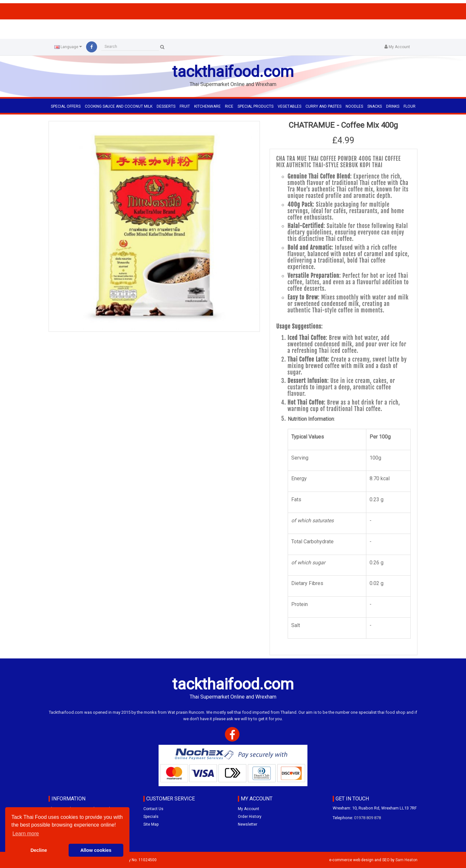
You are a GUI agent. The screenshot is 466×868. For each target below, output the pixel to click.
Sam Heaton (406, 860)
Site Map (151, 824)
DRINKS (393, 106)
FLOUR (410, 106)
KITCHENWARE (207, 106)
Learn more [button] (26, 834)
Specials (151, 817)
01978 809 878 (367, 818)
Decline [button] (39, 850)
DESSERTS (166, 106)
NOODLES (354, 106)
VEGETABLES (289, 106)
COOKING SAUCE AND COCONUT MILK (119, 106)
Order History (250, 817)
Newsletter (248, 824)
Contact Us (153, 809)
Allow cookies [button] (96, 850)
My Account (249, 809)
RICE (229, 106)
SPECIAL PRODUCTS (255, 106)
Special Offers (66, 106)
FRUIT (185, 106)
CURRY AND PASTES (323, 106)
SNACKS (375, 106)
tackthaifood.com (233, 72)
